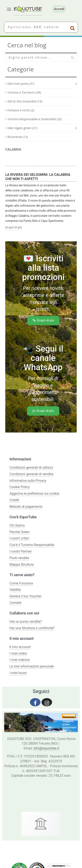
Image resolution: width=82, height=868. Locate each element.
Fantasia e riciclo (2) (21, 110)
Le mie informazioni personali (32, 666)
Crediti (14, 500)
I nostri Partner (21, 551)
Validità (15, 590)
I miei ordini (18, 653)
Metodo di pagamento (26, 507)
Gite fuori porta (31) (21, 84)
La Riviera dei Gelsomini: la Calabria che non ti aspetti (38, 177)
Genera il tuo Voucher (26, 596)
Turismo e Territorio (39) (24, 92)
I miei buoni (18, 673)
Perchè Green (19, 532)
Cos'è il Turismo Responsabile (32, 545)
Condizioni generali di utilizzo (31, 467)
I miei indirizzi (20, 660)
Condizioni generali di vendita (31, 474)
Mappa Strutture (22, 564)
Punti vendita (19, 558)
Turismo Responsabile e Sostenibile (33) (35, 119)
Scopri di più (14, 227)
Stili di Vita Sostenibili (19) (25, 101)
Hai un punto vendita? (26, 622)
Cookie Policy (20, 487)
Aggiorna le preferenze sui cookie (34, 493)
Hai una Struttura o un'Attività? (32, 628)
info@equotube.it (46, 748)
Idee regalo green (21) (22, 128)
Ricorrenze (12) (18, 137)
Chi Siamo (17, 525)
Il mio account (20, 647)
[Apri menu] (9, 9)
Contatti (15, 603)
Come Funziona (21, 583)
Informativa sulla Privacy (28, 481)
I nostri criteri (19, 538)
